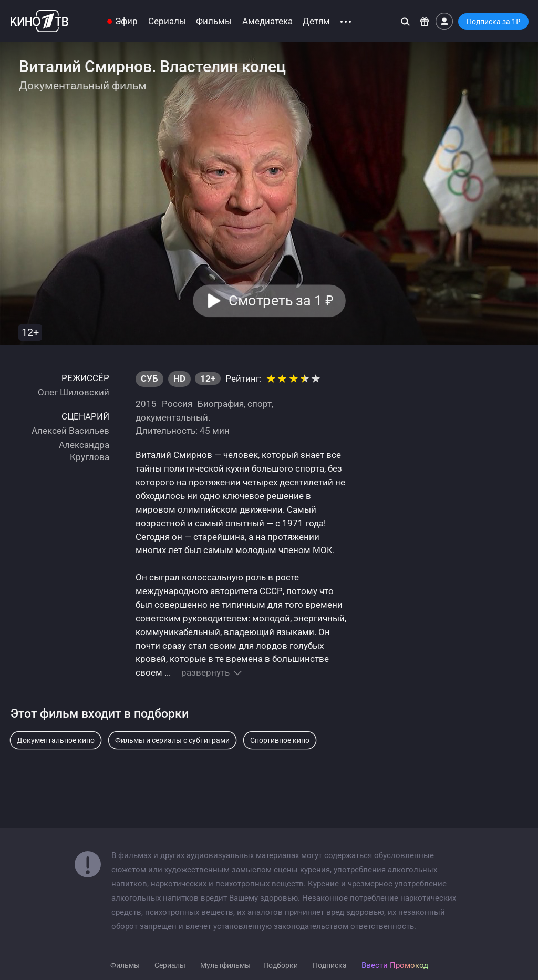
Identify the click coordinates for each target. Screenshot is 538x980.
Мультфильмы (225, 965)
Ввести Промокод (395, 965)
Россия (177, 404)
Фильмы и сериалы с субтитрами (172, 740)
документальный (172, 417)
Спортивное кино (280, 740)
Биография (221, 404)
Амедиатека (267, 21)
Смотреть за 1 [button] (281, 301)
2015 (146, 404)
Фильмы (214, 21)
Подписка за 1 (493, 22)
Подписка (330, 965)
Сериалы (167, 21)
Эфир (126, 21)
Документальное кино (56, 740)
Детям (316, 21)
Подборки (281, 965)
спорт (260, 404)
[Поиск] (405, 21)
